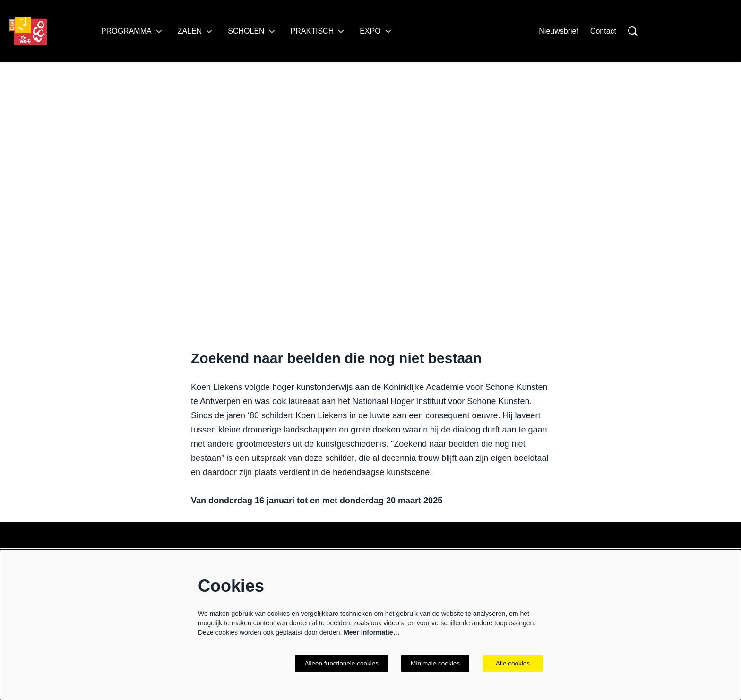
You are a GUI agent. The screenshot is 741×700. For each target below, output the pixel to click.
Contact (603, 31)
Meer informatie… (371, 632)
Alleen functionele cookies (339, 663)
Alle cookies (513, 663)
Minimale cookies (435, 663)
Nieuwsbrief (559, 31)
